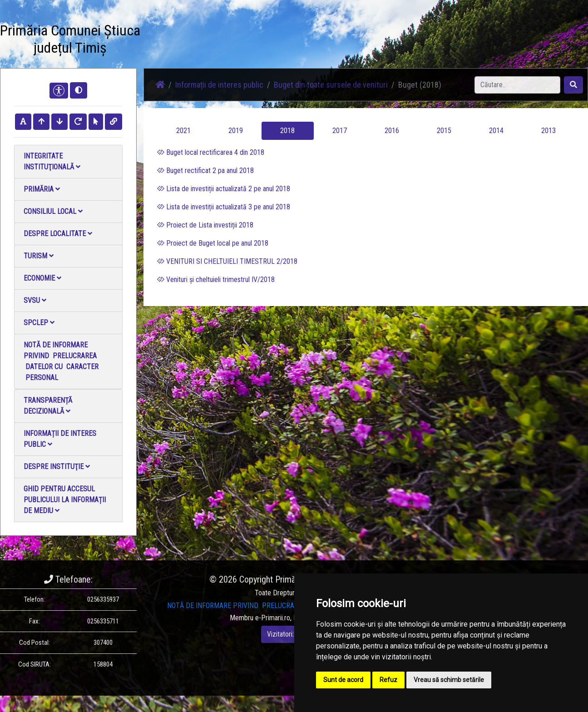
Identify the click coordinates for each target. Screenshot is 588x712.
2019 (236, 131)
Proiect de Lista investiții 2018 (205, 225)
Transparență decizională (48, 406)
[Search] (517, 85)
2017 (340, 131)
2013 (548, 131)
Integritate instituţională (52, 161)
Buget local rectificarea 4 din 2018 (211, 152)
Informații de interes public (60, 439)
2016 (392, 131)
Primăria (42, 189)
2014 (496, 131)
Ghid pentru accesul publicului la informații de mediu (65, 500)
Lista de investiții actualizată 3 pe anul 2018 (224, 207)
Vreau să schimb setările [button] (449, 680)
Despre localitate (58, 234)
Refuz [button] (388, 680)
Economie (42, 278)
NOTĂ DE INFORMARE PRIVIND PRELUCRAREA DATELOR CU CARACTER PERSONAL (62, 361)
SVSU (35, 300)
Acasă (162, 35)
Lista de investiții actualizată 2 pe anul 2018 (224, 189)
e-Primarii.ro (273, 618)
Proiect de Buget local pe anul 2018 (213, 243)
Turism (39, 256)
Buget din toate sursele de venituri (331, 85)
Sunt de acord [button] (343, 680)
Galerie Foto (243, 41)
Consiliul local (53, 211)
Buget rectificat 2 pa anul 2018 (205, 171)
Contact (323, 35)
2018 (287, 131)
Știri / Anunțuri (200, 41)
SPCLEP (39, 323)
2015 (444, 131)
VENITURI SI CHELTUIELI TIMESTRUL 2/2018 (227, 261)
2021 (183, 131)
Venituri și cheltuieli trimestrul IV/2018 (216, 279)
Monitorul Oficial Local (373, 41)
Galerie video (285, 41)
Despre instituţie (57, 467)
